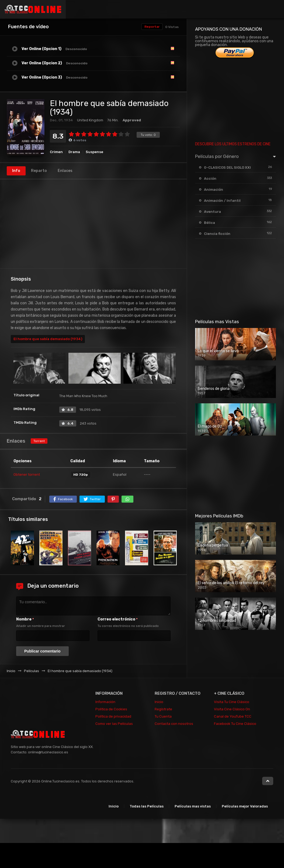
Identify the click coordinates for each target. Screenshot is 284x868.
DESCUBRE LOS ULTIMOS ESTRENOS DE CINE (233, 144)
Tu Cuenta (163, 716)
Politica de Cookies (111, 709)
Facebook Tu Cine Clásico (235, 724)
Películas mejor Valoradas (245, 806)
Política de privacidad (113, 716)
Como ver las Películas (114, 724)
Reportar (152, 27)
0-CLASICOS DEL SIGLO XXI (227, 167)
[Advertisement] (93, 224)
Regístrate (163, 709)
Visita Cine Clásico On (232, 709)
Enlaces (65, 171)
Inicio (159, 702)
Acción (210, 179)
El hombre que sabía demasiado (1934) (48, 339)
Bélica (209, 223)
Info (16, 171)
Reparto (39, 171)
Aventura (212, 212)
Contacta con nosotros (174, 724)
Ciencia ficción (217, 234)
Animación (214, 190)
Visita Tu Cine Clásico (232, 702)
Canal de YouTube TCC (233, 716)
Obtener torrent (27, 474)
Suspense (94, 152)
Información (105, 702)
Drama (74, 152)
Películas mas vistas (193, 806)
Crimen (56, 152)
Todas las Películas (147, 806)
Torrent (39, 441)
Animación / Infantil (222, 201)
